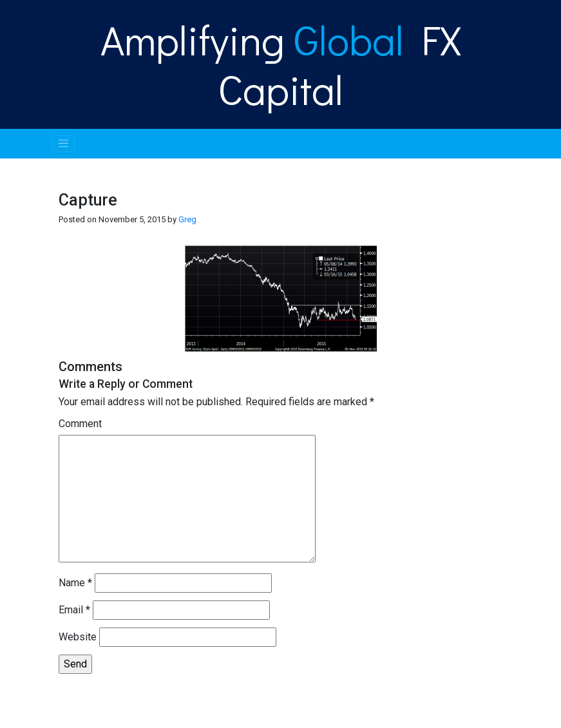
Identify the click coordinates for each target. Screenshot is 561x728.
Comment (80, 424)
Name (75, 583)
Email (74, 610)
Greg (187, 219)
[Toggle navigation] (64, 144)
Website (78, 637)
